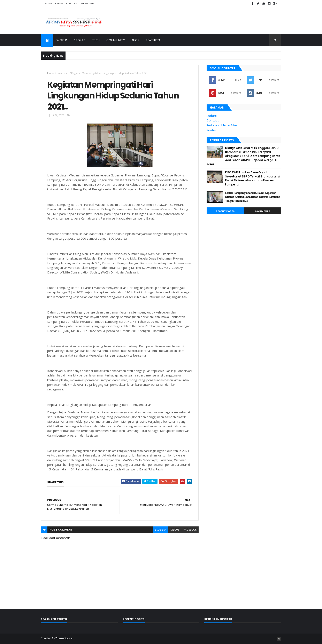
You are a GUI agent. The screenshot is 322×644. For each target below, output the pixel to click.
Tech (96, 40)
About (59, 3)
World (62, 40)
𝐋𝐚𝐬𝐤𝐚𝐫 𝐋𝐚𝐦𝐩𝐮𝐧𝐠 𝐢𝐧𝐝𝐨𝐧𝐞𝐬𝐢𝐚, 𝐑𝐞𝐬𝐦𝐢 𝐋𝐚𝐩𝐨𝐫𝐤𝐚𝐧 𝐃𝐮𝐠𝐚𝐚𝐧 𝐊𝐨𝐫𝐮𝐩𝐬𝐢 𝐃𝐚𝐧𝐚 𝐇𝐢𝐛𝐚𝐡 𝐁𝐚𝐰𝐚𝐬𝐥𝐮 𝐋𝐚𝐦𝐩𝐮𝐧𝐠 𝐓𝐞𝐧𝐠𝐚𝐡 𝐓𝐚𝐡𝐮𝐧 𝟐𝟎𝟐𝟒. (252, 197)
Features (153, 40)
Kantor (211, 130)
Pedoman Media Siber (222, 125)
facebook (190, 530)
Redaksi (212, 116)
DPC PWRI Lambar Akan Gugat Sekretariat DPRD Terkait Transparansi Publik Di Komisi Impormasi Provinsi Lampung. (252, 178)
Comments (262, 211)
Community (116, 40)
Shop (135, 40)
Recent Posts (225, 211)
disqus (175, 530)
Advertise (87, 3)
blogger (161, 530)
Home (48, 3)
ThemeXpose (64, 638)
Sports (80, 40)
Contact (72, 3)
